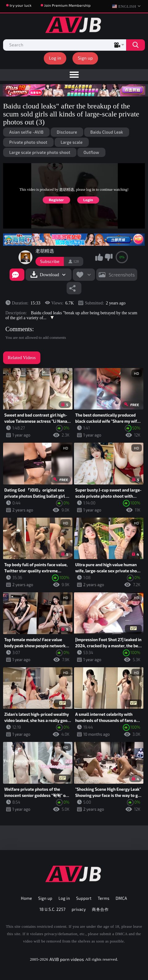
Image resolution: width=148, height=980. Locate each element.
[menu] (74, 75)
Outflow (91, 152)
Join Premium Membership (67, 5)
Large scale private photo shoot (40, 152)
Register (56, 200)
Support (84, 898)
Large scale (72, 142)
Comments (19, 329)
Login (88, 200)
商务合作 (100, 909)
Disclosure (67, 132)
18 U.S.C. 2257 (53, 909)
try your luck (21, 5)
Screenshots (122, 275)
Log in (55, 58)
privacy (79, 909)
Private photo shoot (28, 142)
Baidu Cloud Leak (107, 132)
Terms (104, 898)
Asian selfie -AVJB (26, 132)
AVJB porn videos (67, 959)
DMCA (121, 898)
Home (27, 898)
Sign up (85, 58)
